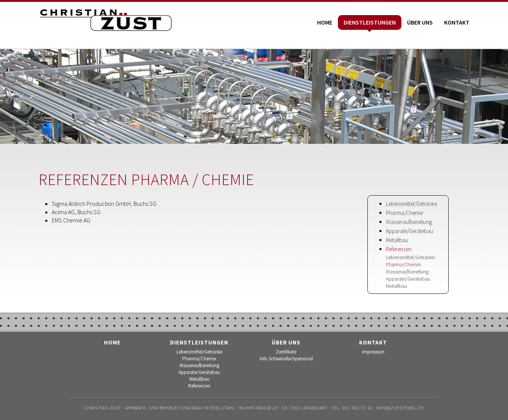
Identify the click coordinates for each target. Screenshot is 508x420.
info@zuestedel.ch (400, 408)
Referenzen (399, 249)
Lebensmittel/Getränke (411, 204)
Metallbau (397, 240)
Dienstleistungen (370, 22)
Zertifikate (286, 352)
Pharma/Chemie (404, 213)
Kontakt (457, 22)
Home (325, 22)
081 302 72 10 (357, 408)
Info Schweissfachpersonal (286, 359)
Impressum (373, 352)
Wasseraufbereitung (409, 222)
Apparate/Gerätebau (410, 231)
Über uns (420, 22)
